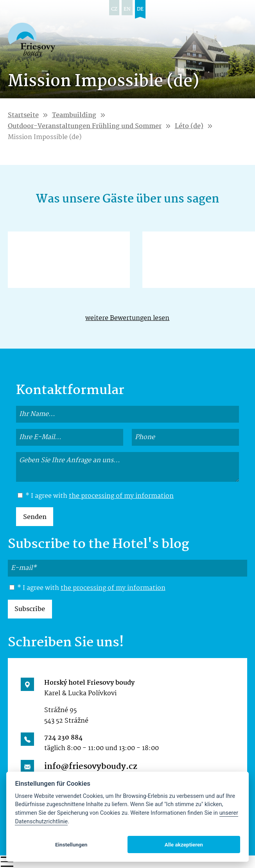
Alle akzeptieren (184, 844)
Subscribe (30, 609)
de (140, 9)
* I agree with (96, 496)
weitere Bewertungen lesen (127, 318)
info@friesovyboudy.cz (91, 767)
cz (114, 9)
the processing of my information (121, 496)
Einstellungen (71, 844)
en (127, 9)
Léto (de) (189, 126)
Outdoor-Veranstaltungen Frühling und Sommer (85, 126)
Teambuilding (74, 115)
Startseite (23, 115)
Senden (35, 517)
